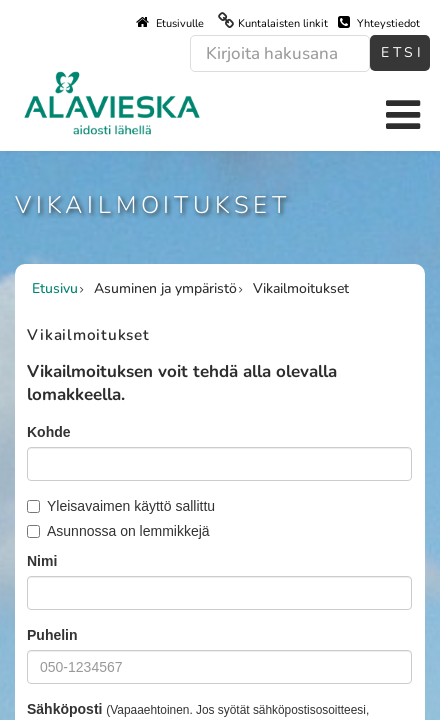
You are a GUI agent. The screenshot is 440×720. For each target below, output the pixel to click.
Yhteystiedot (379, 23)
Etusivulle (170, 23)
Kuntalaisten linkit (283, 23)
